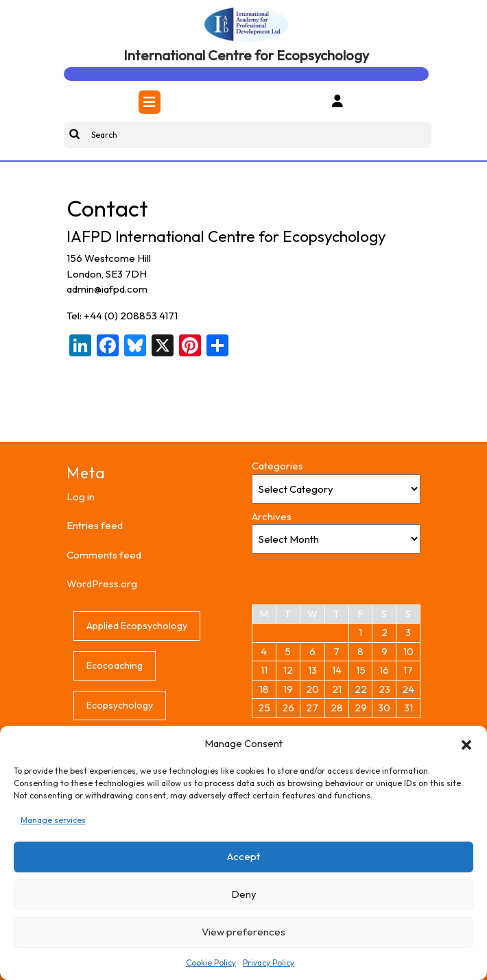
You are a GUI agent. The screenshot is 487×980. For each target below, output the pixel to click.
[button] (466, 744)
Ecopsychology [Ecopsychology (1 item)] (120, 705)
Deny (244, 894)
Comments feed (104, 555)
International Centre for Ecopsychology (246, 55)
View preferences (243, 932)
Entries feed (95, 525)
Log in (81, 497)
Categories (277, 466)
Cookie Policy (211, 963)
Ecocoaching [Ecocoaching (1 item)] (115, 665)
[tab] (150, 102)
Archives (272, 516)
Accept (243, 856)
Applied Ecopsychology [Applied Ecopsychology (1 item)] (137, 626)
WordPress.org (102, 584)
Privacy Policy (269, 963)
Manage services (53, 820)
